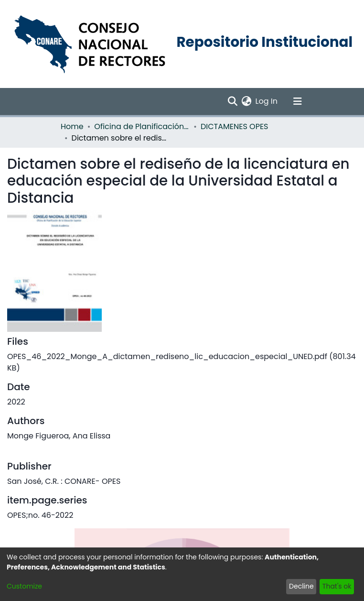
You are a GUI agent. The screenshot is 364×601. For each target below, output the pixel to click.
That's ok (337, 586)
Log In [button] (267, 101)
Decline (301, 586)
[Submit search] (233, 101)
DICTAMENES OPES (235, 126)
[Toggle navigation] (298, 101)
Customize (24, 586)
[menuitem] (247, 101)
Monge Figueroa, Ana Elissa (59, 436)
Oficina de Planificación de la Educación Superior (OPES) (142, 126)
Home (72, 126)
